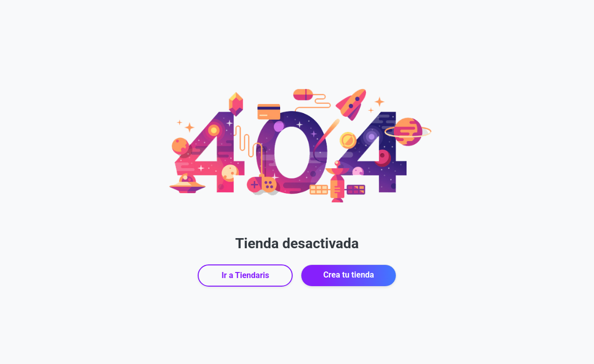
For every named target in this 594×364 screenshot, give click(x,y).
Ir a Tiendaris (245, 275)
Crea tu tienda (349, 275)
